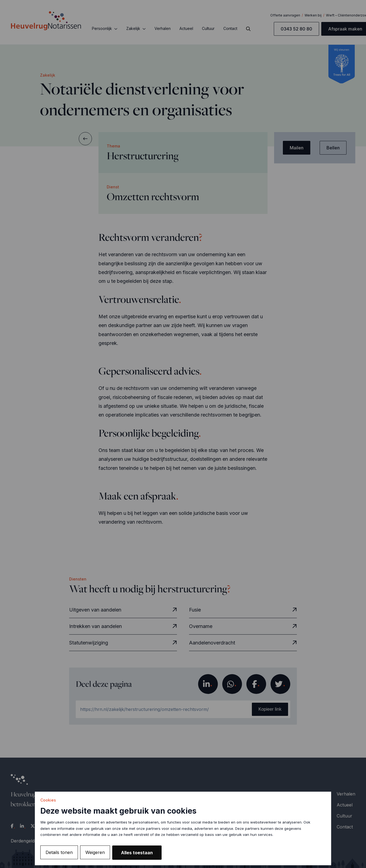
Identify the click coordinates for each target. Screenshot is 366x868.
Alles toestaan (137, 853)
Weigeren (95, 852)
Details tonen (59, 852)
